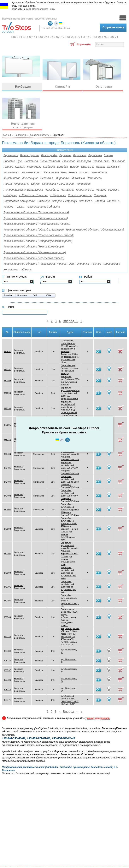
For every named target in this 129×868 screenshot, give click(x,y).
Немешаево (94, 178)
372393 (7, 554)
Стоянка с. (86, 201)
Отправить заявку (113, 27)
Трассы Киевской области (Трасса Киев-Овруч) (34, 247)
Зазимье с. (87, 167)
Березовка (80, 155)
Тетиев (8, 207)
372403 (7, 454)
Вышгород (119, 161)
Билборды (20, 135)
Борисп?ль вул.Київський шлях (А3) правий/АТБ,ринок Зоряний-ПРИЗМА (70, 510)
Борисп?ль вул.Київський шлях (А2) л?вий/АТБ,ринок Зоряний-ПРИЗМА (70, 468)
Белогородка (49, 155)
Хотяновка (11, 269)
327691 (7, 351)
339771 (7, 700)
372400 (7, 440)
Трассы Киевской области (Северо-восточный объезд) (38, 235)
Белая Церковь (30, 155)
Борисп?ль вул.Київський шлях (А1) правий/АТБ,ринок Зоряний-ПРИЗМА (70, 454)
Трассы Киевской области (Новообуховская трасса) (37, 224)
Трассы (20, 207)
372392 (7, 529)
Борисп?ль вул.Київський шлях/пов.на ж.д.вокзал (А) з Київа (68, 573)
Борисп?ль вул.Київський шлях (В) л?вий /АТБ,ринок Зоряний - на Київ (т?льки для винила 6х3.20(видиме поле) (69, 529)
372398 (7, 393)
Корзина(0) (84, 45)
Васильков (31, 161)
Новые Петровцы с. (16, 184)
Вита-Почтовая (50, 161)
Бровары (9, 161)
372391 (7, 587)
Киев (64, 172)
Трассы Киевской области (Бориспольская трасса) (36, 212)
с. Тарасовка (58, 195)
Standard (9, 296)
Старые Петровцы (64, 201)
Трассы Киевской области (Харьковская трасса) (35, 252)
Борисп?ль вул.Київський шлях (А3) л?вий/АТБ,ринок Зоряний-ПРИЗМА (70, 496)
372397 (7, 369)
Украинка (83, 264)
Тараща (100, 201)
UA (56, 23)
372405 (7, 510)
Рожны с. (114, 190)
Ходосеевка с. (112, 264)
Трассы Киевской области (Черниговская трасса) (35, 264)
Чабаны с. (26, 269)
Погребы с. (52, 190)
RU (50, 23)
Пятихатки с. (85, 190)
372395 (7, 425)
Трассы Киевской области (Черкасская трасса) (34, 258)
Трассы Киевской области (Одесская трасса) (95, 230)
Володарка (84, 161)
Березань (65, 155)
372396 (7, 601)
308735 (7, 690)
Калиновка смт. (32, 172)
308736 (7, 680)
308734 (7, 651)
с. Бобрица (10, 195)
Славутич (100, 195)
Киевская (19, 350)
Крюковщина (30, 178)
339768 (7, 617)
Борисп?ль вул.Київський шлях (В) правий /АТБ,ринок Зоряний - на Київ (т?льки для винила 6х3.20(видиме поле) (69, 554)
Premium (22, 296)
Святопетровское (80, 195)
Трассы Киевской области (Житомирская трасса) (36, 218)
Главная (6, 135)
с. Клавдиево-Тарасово (34, 195)
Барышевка (11, 155)
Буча (20, 161)
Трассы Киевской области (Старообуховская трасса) (38, 241)
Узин (72, 264)
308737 (7, 670)
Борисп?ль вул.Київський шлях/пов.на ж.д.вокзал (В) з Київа (68, 587)
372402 (7, 496)
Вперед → (71, 321)
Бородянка (95, 155)
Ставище (44, 201)
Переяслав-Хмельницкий (58, 184)
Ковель (73, 172)
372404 (7, 482)
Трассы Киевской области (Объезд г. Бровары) (34, 230)
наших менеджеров (98, 718)
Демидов (62, 167)
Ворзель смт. (102, 161)
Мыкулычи (78, 178)
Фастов (96, 264)
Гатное (8, 167)
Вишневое (69, 161)
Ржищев (101, 190)
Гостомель (34, 167)
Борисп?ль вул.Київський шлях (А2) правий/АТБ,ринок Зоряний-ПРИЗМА (70, 482)
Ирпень (101, 167)
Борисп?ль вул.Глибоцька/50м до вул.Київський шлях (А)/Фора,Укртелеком (70, 393)
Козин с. (85, 172)
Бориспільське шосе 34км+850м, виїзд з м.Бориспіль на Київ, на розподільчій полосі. (69, 617)
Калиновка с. (12, 172)
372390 (7, 573)
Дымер (74, 167)
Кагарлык (113, 167)
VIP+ (49, 296)
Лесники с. (47, 178)
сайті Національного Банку (41, 9)
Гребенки (49, 167)
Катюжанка (51, 172)
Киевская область (39, 135)
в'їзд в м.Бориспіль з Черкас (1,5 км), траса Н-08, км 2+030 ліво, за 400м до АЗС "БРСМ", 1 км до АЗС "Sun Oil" (70, 637)
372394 (7, 408)
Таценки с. (113, 201)
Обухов (35, 184)
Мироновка (63, 178)
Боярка (108, 155)
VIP (35, 296)
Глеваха (20, 167)
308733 (7, 661)
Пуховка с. (67, 190)
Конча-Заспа (99, 172)
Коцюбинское (12, 178)
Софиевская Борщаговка (20, 201)
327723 (7, 637)
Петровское (83, 184)
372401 (7, 468)
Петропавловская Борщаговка (23, 190)
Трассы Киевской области (43, 207)
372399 (7, 381)
